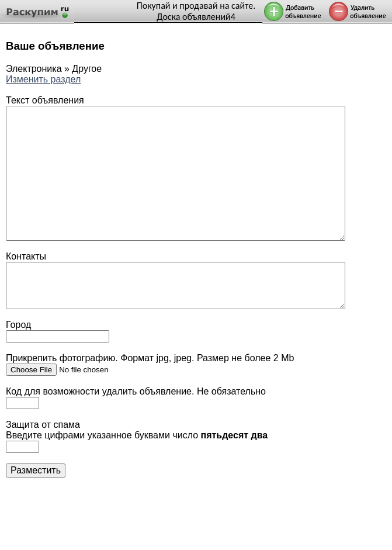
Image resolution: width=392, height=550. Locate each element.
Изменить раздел (43, 79)
